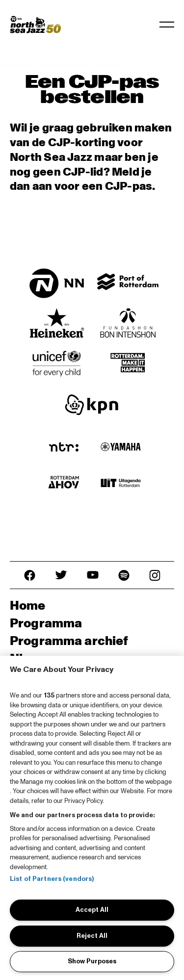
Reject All (92, 936)
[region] (92, 818)
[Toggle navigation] (167, 25)
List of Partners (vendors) (52, 879)
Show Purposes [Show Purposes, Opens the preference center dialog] (92, 961)
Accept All (92, 910)
